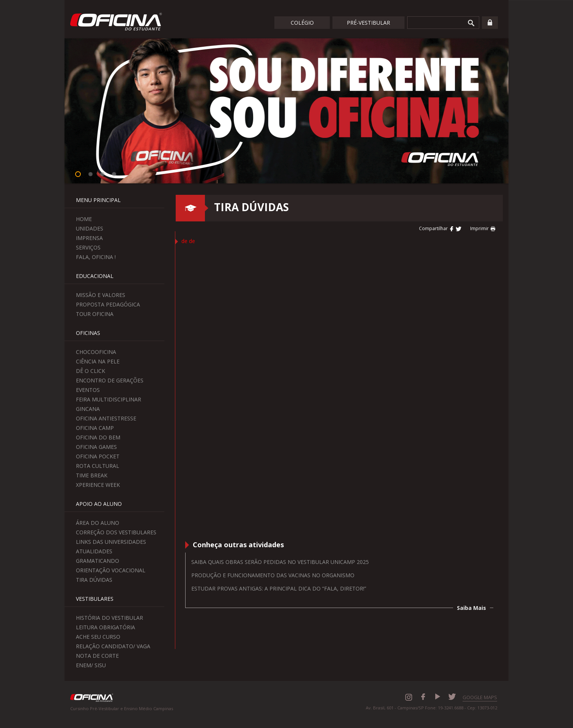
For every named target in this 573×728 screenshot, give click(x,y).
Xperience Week (98, 485)
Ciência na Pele (98, 361)
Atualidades (94, 551)
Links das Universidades (111, 542)
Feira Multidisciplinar (109, 399)
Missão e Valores (101, 295)
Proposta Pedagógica (108, 304)
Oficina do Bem (98, 437)
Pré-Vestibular (368, 23)
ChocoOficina (96, 352)
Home (84, 219)
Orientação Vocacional (111, 570)
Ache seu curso (98, 637)
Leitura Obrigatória (105, 627)
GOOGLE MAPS (480, 697)
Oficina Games (96, 447)
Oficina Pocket (98, 456)
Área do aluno (98, 523)
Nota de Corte (97, 656)
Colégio (302, 23)
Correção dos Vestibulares (116, 532)
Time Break (92, 475)
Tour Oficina (95, 314)
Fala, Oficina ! (96, 257)
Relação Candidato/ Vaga (113, 646)
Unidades (90, 228)
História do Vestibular (109, 618)
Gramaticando (98, 561)
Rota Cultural (98, 466)
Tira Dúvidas (94, 580)
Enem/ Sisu (91, 665)
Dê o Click (91, 371)
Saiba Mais (471, 608)
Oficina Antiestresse (106, 418)
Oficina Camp (95, 428)
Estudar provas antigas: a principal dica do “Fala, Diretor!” (279, 588)
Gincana (88, 409)
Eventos (88, 390)
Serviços (88, 247)
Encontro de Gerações (110, 380)
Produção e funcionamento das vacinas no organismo (273, 575)
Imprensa (89, 238)
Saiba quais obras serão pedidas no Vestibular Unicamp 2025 (280, 562)
